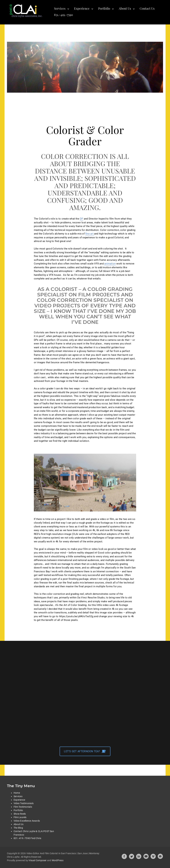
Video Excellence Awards (27, 821)
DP (81, 219)
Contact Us (147, 8)
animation (110, 264)
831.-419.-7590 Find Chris (27, 838)
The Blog (18, 828)
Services (60, 8)
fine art (90, 234)
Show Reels (20, 814)
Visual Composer (38, 860)
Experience (82, 8)
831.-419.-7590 (64, 15)
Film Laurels (20, 817)
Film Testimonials (23, 807)
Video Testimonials (24, 803)
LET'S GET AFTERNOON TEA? (85, 751)
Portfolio (104, 8)
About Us (125, 8)
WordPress (58, 860)
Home (17, 793)
